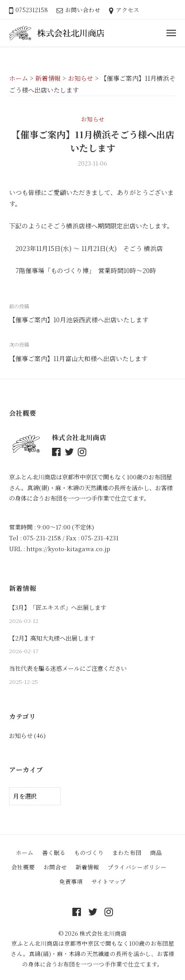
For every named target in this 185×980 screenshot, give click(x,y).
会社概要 (23, 867)
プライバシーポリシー (137, 867)
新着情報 (87, 867)
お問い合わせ (83, 10)
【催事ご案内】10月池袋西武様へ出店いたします (79, 320)
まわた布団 (127, 852)
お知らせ (93, 119)
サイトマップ (109, 881)
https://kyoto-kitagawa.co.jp (68, 549)
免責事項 (71, 881)
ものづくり (89, 852)
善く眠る (54, 852)
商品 (156, 852)
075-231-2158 (42, 538)
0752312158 (32, 10)
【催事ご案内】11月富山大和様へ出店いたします (78, 358)
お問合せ (55, 867)
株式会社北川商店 (103, 933)
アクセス (128, 10)
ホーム (25, 852)
